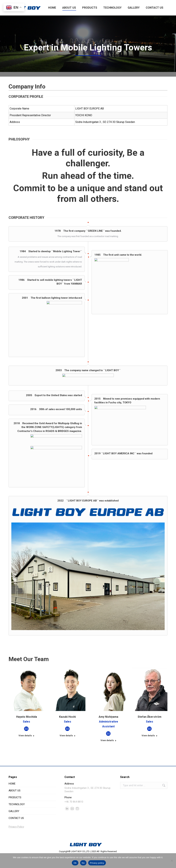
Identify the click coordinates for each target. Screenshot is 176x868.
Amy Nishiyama (108, 730)
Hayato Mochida (27, 730)
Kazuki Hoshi (67, 730)
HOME (12, 796)
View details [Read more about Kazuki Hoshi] (68, 748)
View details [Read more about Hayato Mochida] (26, 748)
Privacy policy (97, 863)
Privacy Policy (16, 839)
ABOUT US (15, 803)
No (83, 863)
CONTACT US (16, 831)
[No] (172, 861)
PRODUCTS (15, 810)
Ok (75, 863)
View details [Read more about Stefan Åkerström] (150, 748)
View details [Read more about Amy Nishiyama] (108, 753)
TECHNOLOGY (17, 817)
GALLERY (14, 824)
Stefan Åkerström (150, 730)
